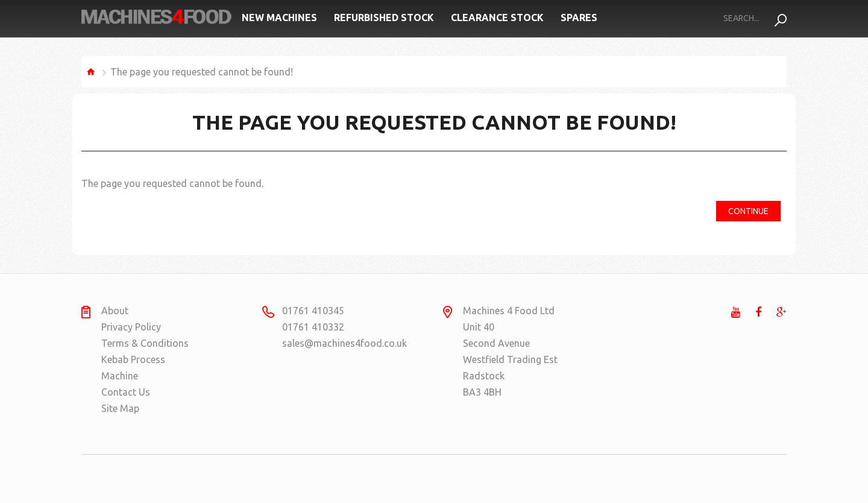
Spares (579, 17)
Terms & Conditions (145, 343)
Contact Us (126, 392)
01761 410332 (313, 327)
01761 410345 (313, 311)
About (115, 311)
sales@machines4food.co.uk (329, 343)
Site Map (120, 408)
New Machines (279, 17)
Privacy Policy (131, 327)
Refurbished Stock (384, 17)
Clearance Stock (497, 17)
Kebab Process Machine (133, 368)
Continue (748, 211)
